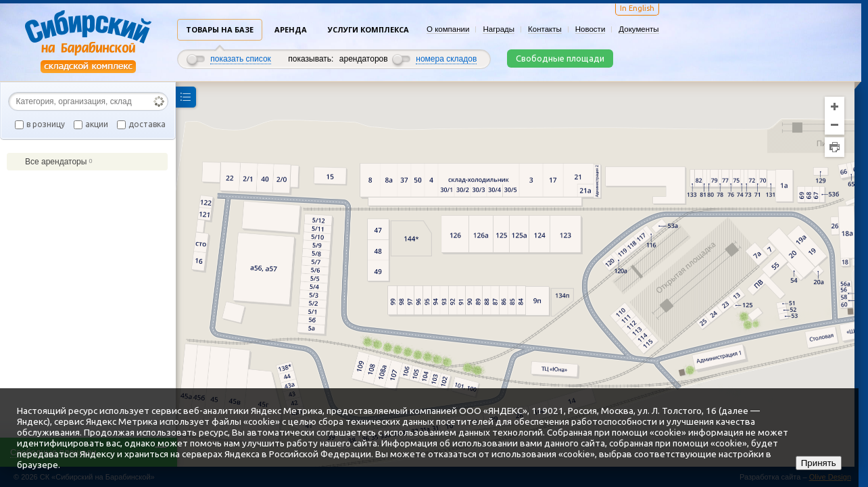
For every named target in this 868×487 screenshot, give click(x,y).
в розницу (46, 124)
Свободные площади (560, 58)
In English (637, 8)
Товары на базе (220, 29)
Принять (819, 463)
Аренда (291, 29)
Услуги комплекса (368, 29)
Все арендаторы (53, 162)
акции (97, 124)
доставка (147, 124)
